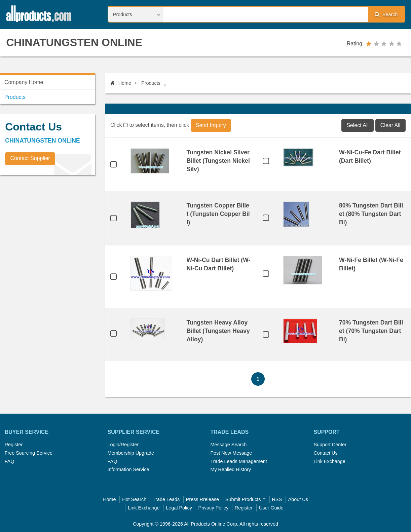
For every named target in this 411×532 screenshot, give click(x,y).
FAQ (10, 461)
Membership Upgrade (131, 453)
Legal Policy (179, 508)
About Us (298, 499)
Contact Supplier (30, 158)
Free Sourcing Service (29, 453)
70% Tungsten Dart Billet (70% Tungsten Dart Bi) (371, 331)
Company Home (24, 82)
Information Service (128, 469)
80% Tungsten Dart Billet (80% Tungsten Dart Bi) (371, 214)
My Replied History (231, 469)
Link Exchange (329, 461)
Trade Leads (166, 499)
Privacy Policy (214, 508)
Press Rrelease (202, 499)
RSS (277, 499)
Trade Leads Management (238, 461)
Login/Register (123, 445)
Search (386, 14)
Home (121, 83)
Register (14, 445)
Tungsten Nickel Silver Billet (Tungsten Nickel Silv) (218, 161)
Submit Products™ (246, 499)
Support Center (330, 445)
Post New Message (231, 453)
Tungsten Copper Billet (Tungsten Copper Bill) (218, 214)
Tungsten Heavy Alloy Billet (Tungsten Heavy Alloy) (218, 331)
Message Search (228, 445)
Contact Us (325, 453)
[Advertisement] (50, 227)
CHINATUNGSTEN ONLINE (74, 42)
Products (151, 83)
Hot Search (134, 499)
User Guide (271, 508)
